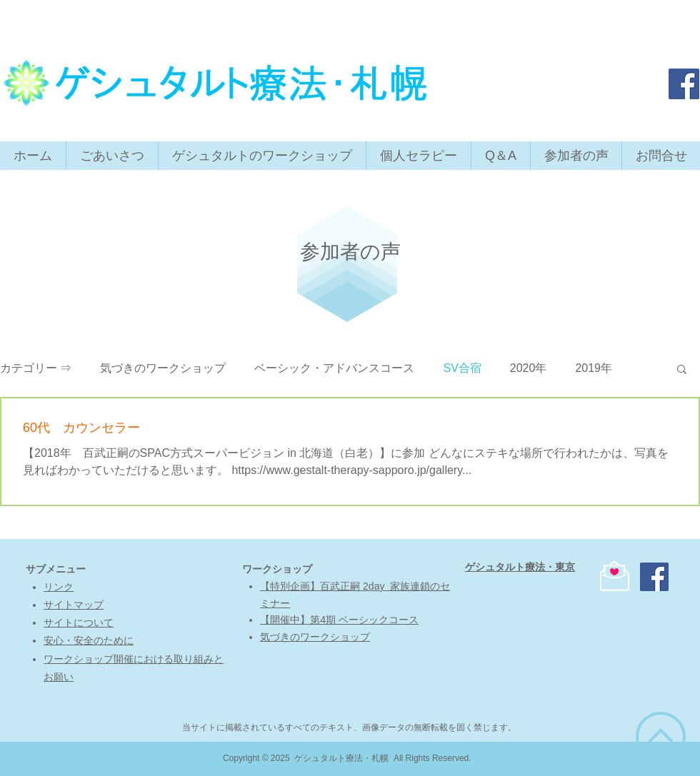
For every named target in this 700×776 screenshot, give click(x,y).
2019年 (594, 368)
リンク (59, 587)
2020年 (529, 368)
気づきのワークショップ (163, 368)
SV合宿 (462, 368)
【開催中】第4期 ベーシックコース (339, 620)
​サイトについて (79, 623)
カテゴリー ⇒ (36, 368)
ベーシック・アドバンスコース (334, 368)
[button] (682, 370)
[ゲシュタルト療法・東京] (684, 84)
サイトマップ (74, 605)
